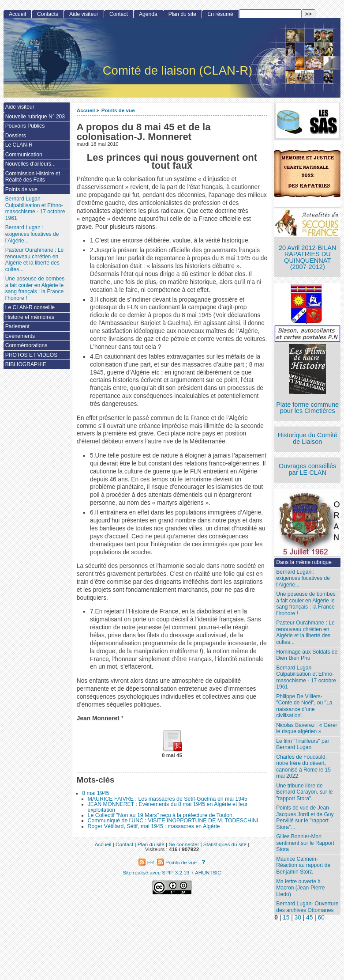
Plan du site (182, 14)
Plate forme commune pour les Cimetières (307, 408)
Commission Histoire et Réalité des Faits (33, 177)
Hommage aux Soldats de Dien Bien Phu (307, 655)
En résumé (220, 14)
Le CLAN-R (19, 145)
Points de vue (118, 110)
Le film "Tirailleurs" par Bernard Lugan (303, 744)
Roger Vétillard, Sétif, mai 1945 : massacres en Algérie (154, 826)
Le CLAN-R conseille (30, 307)
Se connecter (184, 844)
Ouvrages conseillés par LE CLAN (308, 469)
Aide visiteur (84, 14)
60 (321, 918)
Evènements (20, 336)
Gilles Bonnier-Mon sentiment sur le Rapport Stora (305, 843)
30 (298, 918)
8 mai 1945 (95, 793)
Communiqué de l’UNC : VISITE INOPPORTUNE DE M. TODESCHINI (173, 821)
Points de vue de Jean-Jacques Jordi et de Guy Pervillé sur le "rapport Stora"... (305, 817)
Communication (24, 155)
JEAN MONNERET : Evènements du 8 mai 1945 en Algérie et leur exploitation (168, 807)
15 (286, 918)
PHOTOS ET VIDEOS (32, 355)
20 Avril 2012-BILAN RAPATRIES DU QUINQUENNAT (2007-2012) (307, 257)
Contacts (48, 14)
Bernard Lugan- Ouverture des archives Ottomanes (307, 907)
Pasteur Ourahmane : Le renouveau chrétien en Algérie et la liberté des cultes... (305, 632)
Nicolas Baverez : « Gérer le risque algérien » (307, 728)
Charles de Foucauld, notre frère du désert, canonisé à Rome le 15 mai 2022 (303, 767)
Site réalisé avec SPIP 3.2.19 (156, 872)
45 (309, 918)
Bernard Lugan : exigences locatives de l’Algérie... (303, 578)
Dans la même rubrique (304, 562)
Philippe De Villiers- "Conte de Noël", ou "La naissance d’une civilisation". (304, 706)
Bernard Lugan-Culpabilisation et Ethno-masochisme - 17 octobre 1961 (306, 677)
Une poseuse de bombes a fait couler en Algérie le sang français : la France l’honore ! (306, 604)
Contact (119, 14)
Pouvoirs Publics (25, 126)
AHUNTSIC (208, 872)
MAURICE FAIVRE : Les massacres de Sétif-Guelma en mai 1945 (168, 799)
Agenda (148, 14)
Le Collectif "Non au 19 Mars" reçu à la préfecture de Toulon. (161, 815)
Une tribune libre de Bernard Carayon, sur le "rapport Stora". (304, 792)
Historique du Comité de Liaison (307, 438)
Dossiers (16, 136)
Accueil (86, 110)
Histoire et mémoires (30, 317)
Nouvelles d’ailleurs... (30, 164)
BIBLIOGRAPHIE (26, 364)
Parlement (17, 326)
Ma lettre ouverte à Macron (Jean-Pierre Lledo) (300, 888)
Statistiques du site (225, 844)
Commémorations (26, 345)
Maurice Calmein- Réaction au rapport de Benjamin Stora (303, 865)
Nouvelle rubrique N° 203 (35, 117)
